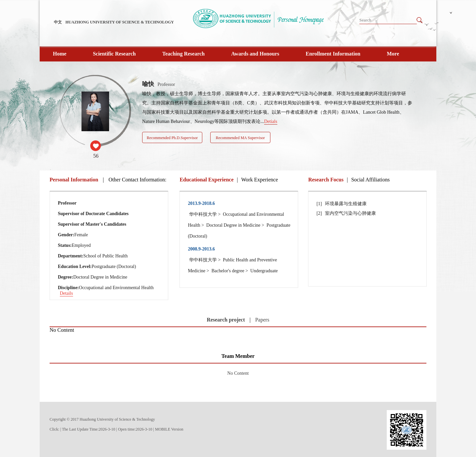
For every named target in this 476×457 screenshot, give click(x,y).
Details (66, 293)
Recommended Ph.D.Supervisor (172, 138)
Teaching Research (183, 54)
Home (60, 54)
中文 (58, 22)
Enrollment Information (333, 54)
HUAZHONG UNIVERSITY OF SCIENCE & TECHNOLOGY (120, 22)
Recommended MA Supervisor (240, 138)
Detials (271, 121)
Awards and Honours (255, 54)
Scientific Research (114, 54)
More (393, 54)
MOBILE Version (169, 429)
